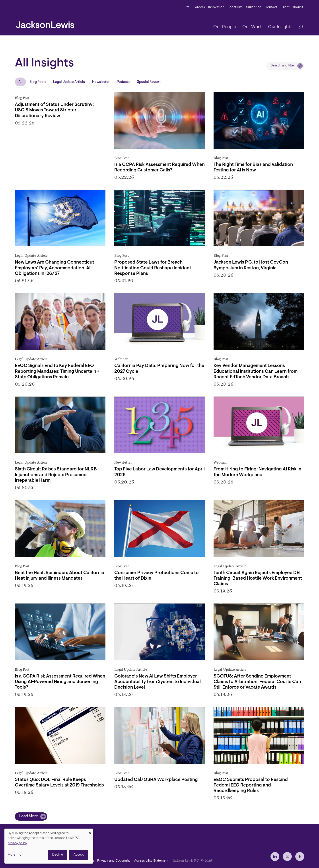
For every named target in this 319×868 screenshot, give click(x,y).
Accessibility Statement (151, 860)
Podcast (123, 82)
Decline (58, 855)
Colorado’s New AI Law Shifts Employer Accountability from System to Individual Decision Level (158, 682)
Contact (271, 7)
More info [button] (15, 855)
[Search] (299, 27)
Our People (225, 27)
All (20, 82)
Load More (29, 816)
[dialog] (49, 846)
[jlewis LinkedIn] (275, 856)
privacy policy (18, 843)
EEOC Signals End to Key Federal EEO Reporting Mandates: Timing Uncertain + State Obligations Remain (57, 371)
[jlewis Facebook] (300, 856)
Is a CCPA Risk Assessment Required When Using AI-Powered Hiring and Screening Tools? (60, 682)
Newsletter (101, 82)
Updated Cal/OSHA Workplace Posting (156, 780)
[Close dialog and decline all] (90, 831)
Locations (235, 7)
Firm (186, 7)
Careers (199, 7)
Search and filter (283, 66)
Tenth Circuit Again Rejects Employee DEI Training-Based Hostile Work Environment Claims (258, 578)
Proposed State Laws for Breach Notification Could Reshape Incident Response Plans (153, 268)
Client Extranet (292, 7)
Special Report (149, 82)
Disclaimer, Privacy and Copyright (105, 860)
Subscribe (254, 7)
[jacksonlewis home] (45, 23)
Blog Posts (38, 82)
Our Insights (280, 27)
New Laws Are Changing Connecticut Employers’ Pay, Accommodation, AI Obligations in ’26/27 (54, 268)
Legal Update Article (69, 82)
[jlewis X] (287, 856)
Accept (79, 855)
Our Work (252, 27)
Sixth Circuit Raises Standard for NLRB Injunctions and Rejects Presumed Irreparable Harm (56, 475)
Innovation (216, 7)
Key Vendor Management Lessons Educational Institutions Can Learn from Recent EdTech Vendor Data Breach (256, 371)
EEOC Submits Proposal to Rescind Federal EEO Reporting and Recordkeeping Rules (251, 785)
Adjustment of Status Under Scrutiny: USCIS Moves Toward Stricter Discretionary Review (54, 110)
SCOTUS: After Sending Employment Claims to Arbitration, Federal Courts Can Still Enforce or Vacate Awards (257, 682)
